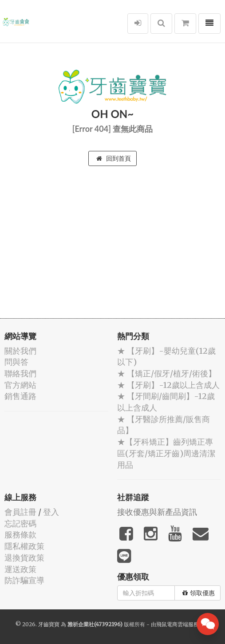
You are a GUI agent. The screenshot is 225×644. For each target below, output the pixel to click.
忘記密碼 (20, 523)
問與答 (16, 362)
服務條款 (20, 535)
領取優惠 (199, 593)
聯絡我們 (20, 373)
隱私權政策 (24, 546)
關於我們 (20, 351)
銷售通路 (20, 396)
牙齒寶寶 (49, 624)
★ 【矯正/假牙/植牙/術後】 (167, 373)
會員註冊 (20, 512)
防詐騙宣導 (24, 580)
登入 (51, 512)
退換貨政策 (24, 558)
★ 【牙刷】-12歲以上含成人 (168, 385)
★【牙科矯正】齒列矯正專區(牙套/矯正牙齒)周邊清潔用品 (166, 453)
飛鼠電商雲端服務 (178, 624)
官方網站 (20, 385)
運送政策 (20, 569)
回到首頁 (114, 158)
